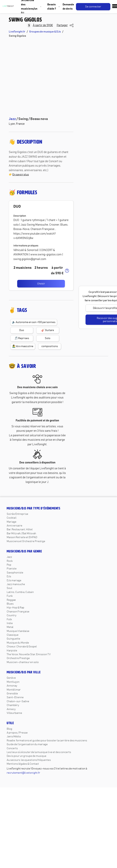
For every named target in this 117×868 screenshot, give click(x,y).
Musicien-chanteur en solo (23, 662)
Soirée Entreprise (17, 514)
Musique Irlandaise (18, 631)
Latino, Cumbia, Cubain (20, 592)
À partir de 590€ (43, 25)
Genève (11, 678)
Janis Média (14, 737)
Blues (10, 604)
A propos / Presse (17, 733)
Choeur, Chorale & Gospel (22, 647)
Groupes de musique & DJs (45, 32)
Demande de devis (68, 7)
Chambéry (13, 705)
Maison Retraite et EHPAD (22, 537)
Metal (10, 627)
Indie (10, 623)
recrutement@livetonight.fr (23, 773)
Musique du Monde (18, 643)
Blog (9, 729)
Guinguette (13, 639)
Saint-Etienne (15, 697)
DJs (9, 577)
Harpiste (12, 651)
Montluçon (13, 682)
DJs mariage (14, 581)
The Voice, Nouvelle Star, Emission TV (29, 654)
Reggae (11, 600)
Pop (9, 565)
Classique (13, 635)
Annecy (11, 709)
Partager (62, 25)
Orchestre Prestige (18, 658)
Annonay (12, 686)
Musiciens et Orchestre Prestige (26, 541)
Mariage (12, 522)
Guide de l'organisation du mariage (27, 744)
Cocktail (12, 518)
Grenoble (12, 694)
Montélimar (14, 690)
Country (12, 615)
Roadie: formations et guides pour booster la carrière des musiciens (47, 741)
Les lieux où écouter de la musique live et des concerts (39, 752)
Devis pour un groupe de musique (27, 756)
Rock (10, 561)
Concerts (12, 748)
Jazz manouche (16, 584)
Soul (9, 588)
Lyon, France (17, 124)
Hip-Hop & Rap (15, 608)
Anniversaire (15, 526)
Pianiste (12, 569)
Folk (9, 619)
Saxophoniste (15, 573)
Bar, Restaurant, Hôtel (20, 530)
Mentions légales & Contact (23, 764)
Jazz (9, 557)
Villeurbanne (14, 713)
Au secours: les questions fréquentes (29, 760)
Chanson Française (18, 612)
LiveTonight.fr (17, 32)
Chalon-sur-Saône (18, 701)
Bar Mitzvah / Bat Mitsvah (21, 534)
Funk (10, 596)
